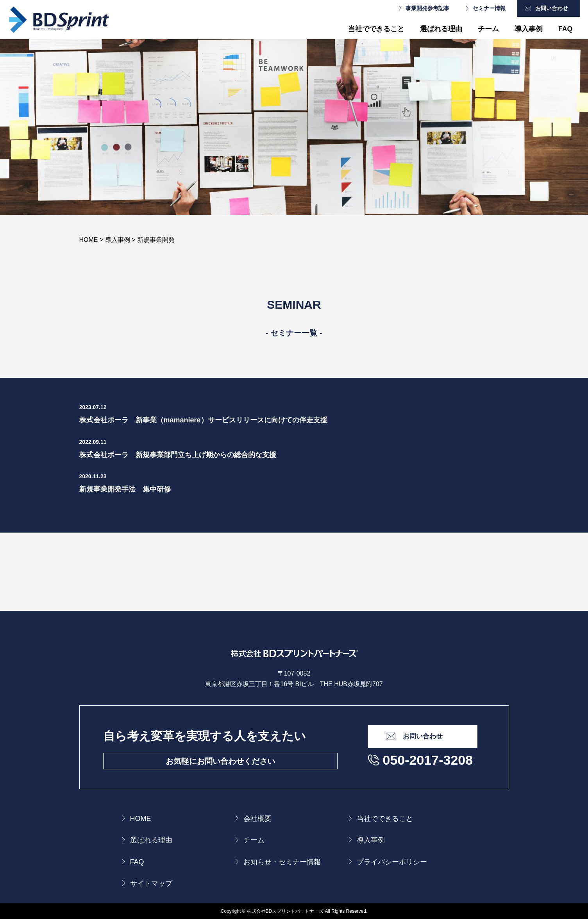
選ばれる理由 (441, 29)
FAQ (565, 29)
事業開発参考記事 (427, 8)
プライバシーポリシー (392, 862)
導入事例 (529, 29)
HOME (141, 819)
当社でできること (376, 29)
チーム (488, 29)
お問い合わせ (552, 8)
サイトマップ (151, 883)
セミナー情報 (489, 8)
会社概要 (257, 819)
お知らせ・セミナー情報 (282, 862)
